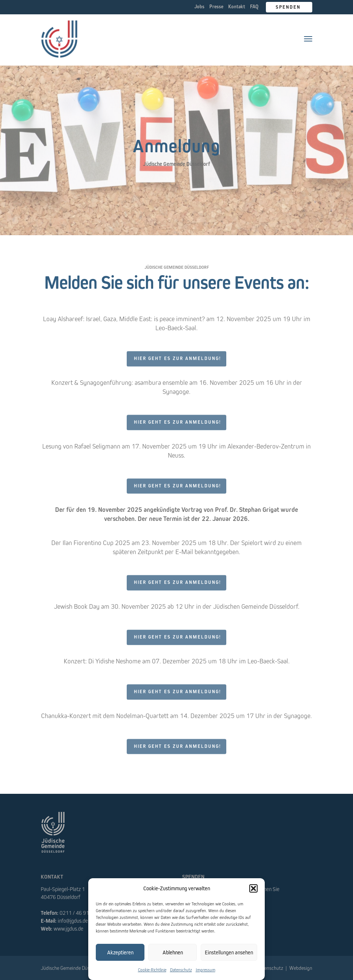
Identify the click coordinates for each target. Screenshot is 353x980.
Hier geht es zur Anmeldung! (177, 362)
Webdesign (301, 968)
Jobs (199, 6)
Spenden (289, 7)
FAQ (254, 6)
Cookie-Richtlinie (152, 970)
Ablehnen (173, 952)
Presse (216, 6)
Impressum (206, 970)
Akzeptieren (120, 952)
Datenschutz (181, 970)
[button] (253, 888)
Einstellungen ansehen (229, 952)
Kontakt (237, 6)
